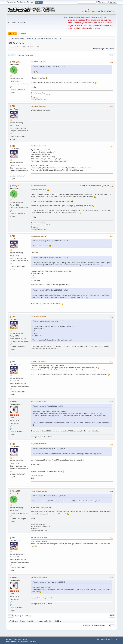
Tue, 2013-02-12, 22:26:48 (38, 106)
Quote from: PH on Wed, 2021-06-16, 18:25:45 (49, 582)
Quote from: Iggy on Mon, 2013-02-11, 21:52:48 (50, 67)
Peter (14, 401)
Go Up (11, 616)
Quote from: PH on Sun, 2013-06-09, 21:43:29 (49, 321)
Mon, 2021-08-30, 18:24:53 (39, 577)
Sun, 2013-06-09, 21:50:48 (39, 317)
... (27, 55)
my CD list (44, 541)
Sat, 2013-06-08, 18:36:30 (38, 146)
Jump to (84, 625)
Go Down (12, 55)
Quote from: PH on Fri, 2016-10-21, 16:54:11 (49, 406)
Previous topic (99, 49)
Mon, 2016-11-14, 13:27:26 (39, 491)
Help (98, 639)
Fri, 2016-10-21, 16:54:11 (38, 362)
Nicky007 (16, 62)
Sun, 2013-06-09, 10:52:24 (39, 186)
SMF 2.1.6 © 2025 (11, 639)
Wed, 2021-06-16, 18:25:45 (39, 537)
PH (13, 106)
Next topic (110, 49)
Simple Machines (22, 639)
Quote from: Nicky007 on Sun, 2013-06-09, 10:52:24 (51, 241)
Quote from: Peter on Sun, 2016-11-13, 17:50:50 (50, 449)
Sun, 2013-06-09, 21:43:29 (39, 236)
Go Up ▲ (114, 639)
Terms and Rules (105, 639)
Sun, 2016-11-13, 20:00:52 (39, 444)
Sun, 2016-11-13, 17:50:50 (39, 401)
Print (112, 55)
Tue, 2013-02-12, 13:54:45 (38, 62)
